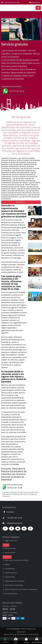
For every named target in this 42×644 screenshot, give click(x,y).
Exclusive (16, 629)
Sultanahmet (10, 577)
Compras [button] (7, 557)
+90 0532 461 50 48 (10, 2)
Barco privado (10, 548)
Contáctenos (10, 568)
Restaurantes (10, 552)
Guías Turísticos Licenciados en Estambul (21, 589)
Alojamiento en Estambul (15, 581)
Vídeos (7, 564)
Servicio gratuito (11, 593)
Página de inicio (11, 541)
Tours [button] (5, 545)
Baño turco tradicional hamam (17, 560)
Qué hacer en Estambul (14, 585)
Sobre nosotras (11, 573)
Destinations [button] (21, 202)
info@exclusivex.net (13, 523)
